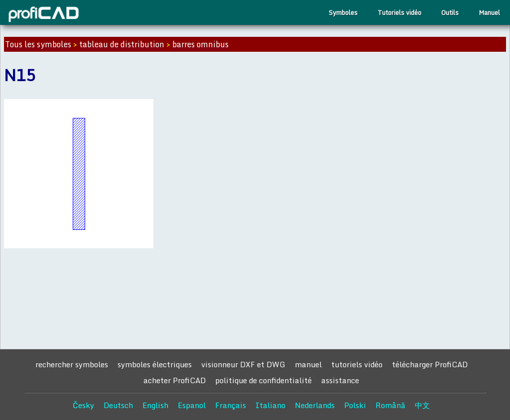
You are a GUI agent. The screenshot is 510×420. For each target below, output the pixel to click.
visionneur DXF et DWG (243, 364)
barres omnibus (200, 44)
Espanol (192, 405)
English (155, 405)
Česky (83, 405)
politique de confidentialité (263, 380)
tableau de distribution (122, 44)
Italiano (270, 405)
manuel (308, 364)
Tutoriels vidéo (399, 12)
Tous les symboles (38, 44)
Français (231, 405)
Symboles (343, 12)
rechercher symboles (72, 364)
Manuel (489, 12)
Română (390, 405)
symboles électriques (155, 364)
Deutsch (118, 405)
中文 (422, 405)
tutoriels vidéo (357, 364)
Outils (450, 12)
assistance (340, 380)
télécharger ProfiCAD (430, 364)
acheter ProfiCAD (175, 380)
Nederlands (315, 405)
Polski (355, 405)
